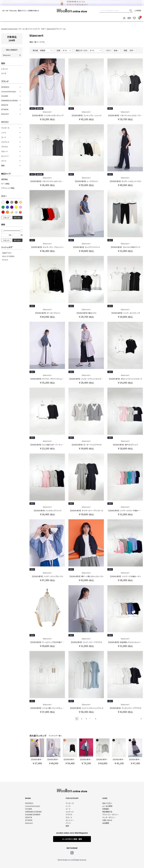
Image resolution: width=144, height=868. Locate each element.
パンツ (68, 823)
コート (68, 809)
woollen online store (72, 11)
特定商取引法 (107, 812)
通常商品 (4, 179)
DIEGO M (5, 105)
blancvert (7, 55)
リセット (6, 218)
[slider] (2, 231)
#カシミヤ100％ (8, 256)
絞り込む (17, 218)
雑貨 (67, 826)
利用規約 (106, 809)
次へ (141, 719)
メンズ (4, 73)
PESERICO (5, 87)
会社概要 (106, 823)
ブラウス (69, 815)
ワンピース (70, 803)
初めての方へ (107, 803)
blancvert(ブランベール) (56, 29)
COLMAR (5, 96)
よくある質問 (107, 806)
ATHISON (5, 109)
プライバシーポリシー (111, 815)
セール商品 (5, 184)
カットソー (70, 820)
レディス (4, 69)
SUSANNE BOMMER (33, 815)
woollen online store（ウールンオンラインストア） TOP (23, 29)
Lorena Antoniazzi (9, 92)
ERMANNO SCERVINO (9, 100)
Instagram (72, 853)
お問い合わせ (107, 820)
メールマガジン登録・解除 (72, 839)
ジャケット (70, 812)
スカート (69, 817)
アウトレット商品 (8, 188)
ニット (68, 806)
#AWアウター (7, 253)
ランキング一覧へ (55, 736)
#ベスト (5, 260)
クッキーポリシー (109, 817)
